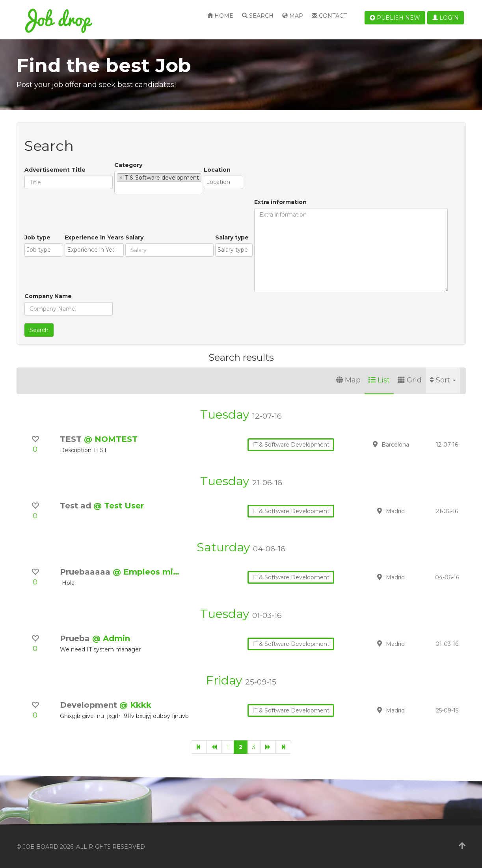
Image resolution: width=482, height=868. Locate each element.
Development (90, 705)
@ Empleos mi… (146, 572)
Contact (329, 16)
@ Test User (119, 506)
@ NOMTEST (111, 439)
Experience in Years (94, 237)
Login (446, 18)
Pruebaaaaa (86, 572)
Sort (443, 380)
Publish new (395, 18)
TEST (72, 439)
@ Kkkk (135, 705)
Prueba (76, 638)
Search (258, 16)
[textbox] (119, 188)
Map (293, 16)
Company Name (48, 296)
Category (128, 165)
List (379, 380)
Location (217, 170)
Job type (37, 237)
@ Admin (111, 638)
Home (220, 16)
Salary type (232, 237)
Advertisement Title (55, 170)
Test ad (77, 506)
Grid (410, 380)
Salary (134, 237)
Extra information (280, 202)
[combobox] (158, 183)
